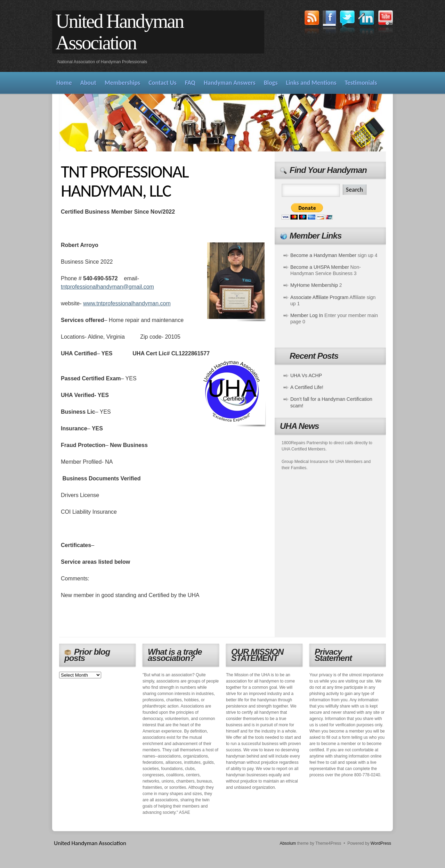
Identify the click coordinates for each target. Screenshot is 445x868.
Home (64, 83)
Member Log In (307, 315)
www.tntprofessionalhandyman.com (127, 303)
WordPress (381, 843)
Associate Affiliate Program (319, 297)
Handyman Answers (230, 83)
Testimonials (361, 83)
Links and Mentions (311, 83)
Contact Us (162, 83)
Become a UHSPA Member (320, 267)
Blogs (271, 83)
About (88, 83)
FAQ (190, 83)
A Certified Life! (307, 387)
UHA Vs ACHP (306, 375)
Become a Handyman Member (323, 255)
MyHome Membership (314, 285)
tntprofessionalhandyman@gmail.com (107, 287)
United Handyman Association (119, 32)
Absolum (288, 843)
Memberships (122, 83)
